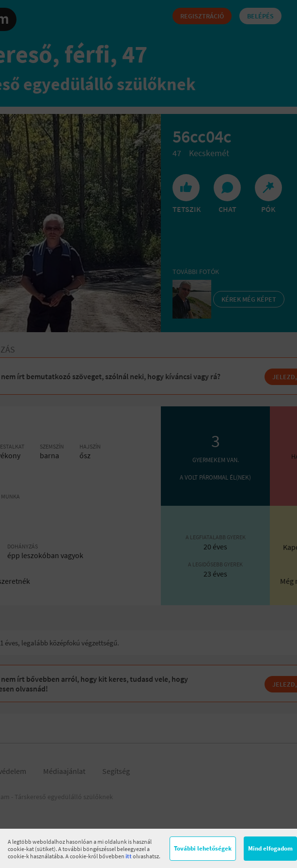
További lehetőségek (203, 848)
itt (129, 856)
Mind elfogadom (270, 848)
